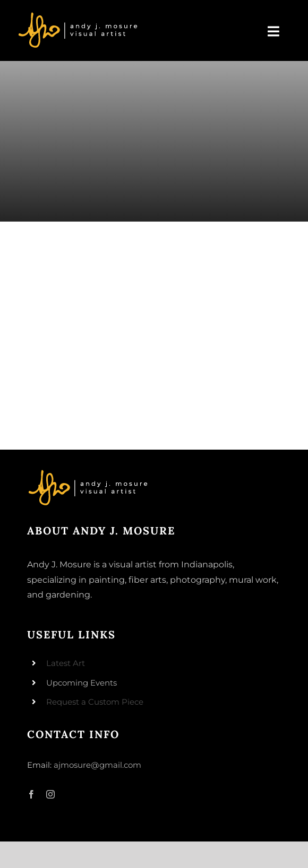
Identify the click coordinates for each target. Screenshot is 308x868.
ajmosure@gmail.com (97, 765)
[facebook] (31, 794)
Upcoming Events (82, 683)
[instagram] (50, 794)
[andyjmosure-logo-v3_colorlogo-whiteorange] (79, 15)
